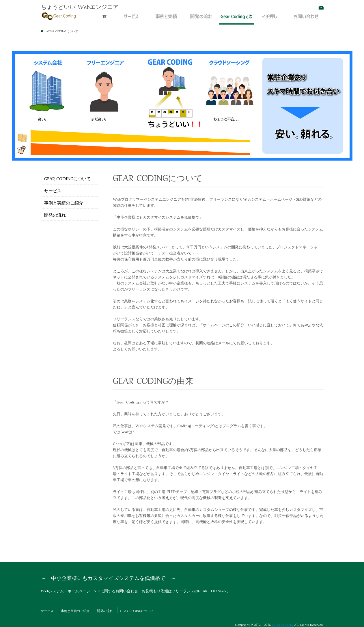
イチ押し (271, 19)
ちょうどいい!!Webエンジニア (80, 6)
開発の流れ (201, 19)
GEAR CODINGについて (236, 19)
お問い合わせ (321, 8)
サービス (131, 19)
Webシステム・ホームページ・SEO (105, 19)
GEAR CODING (283, 624)
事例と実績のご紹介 (166, 19)
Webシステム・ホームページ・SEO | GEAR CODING (59, 15)
